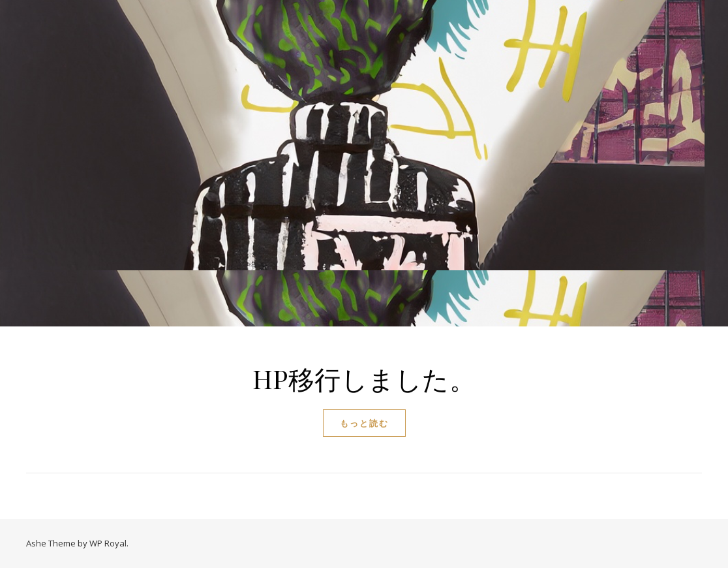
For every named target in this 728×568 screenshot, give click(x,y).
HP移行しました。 (364, 378)
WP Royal (108, 543)
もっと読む (364, 423)
